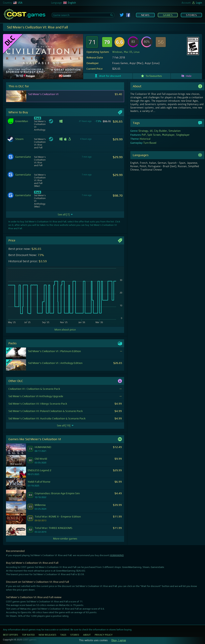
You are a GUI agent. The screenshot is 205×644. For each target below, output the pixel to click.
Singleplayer (183, 135)
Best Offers (11, 635)
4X (151, 131)
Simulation (175, 131)
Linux (137, 52)
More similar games (65, 539)
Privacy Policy (104, 635)
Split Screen (154, 135)
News (145, 15)
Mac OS (128, 52)
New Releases (47, 635)
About (87, 635)
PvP (144, 135)
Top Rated (28, 635)
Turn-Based (150, 143)
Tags (63, 635)
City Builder (161, 131)
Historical (145, 139)
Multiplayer (168, 135)
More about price (65, 330)
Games (168, 15)
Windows (117, 52)
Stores (191, 15)
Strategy (143, 131)
